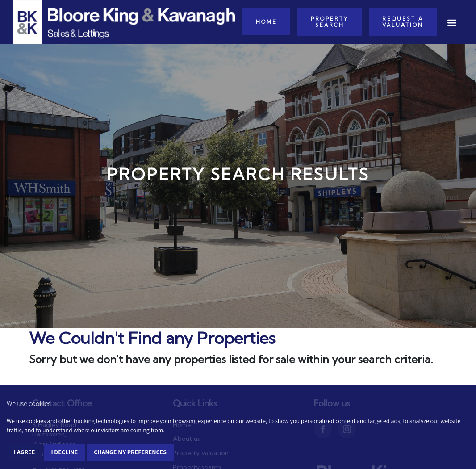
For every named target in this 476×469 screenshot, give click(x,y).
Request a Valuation (403, 22)
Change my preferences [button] (130, 452)
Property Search (330, 22)
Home (266, 22)
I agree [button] (24, 452)
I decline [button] (64, 452)
